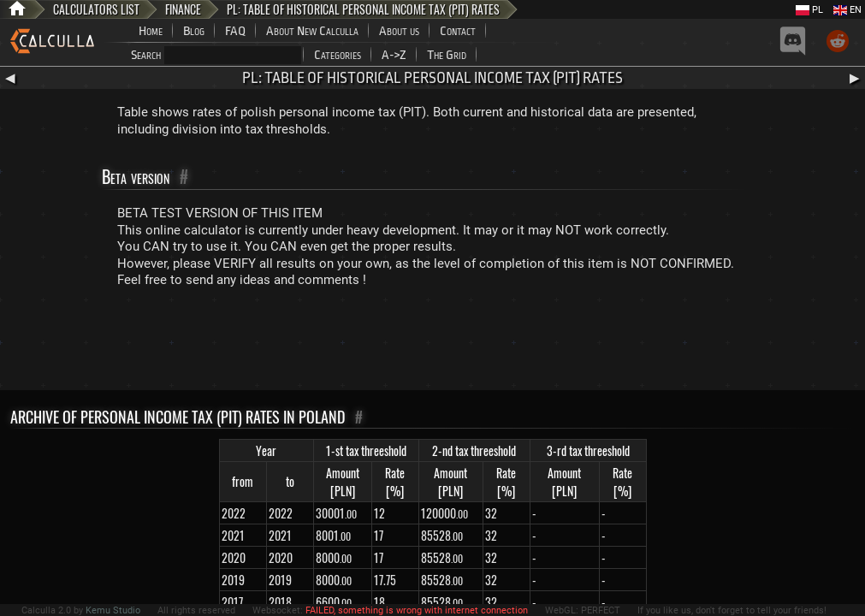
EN (847, 10)
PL (809, 10)
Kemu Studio (113, 610)
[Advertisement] (433, 343)
